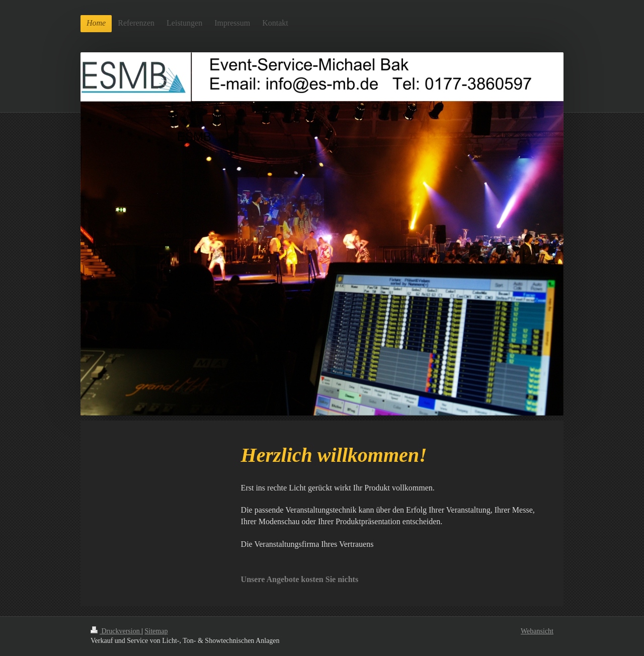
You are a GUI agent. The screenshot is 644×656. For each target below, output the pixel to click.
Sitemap (156, 631)
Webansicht (537, 631)
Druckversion (116, 631)
